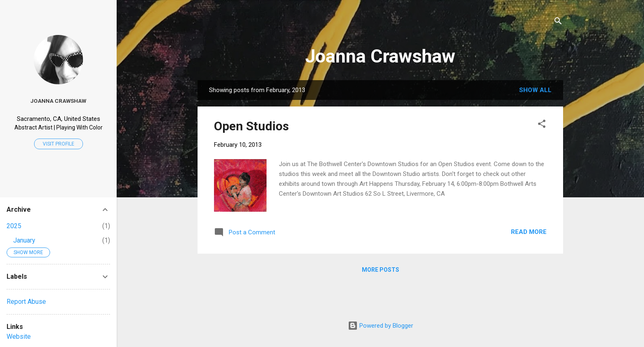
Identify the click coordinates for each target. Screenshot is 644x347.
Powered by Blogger (381, 326)
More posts (381, 270)
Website (19, 337)
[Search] (558, 22)
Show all (535, 90)
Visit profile (59, 144)
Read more (529, 232)
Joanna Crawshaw (380, 56)
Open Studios (251, 126)
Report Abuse (26, 302)
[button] (542, 125)
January (24, 240)
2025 (14, 226)
